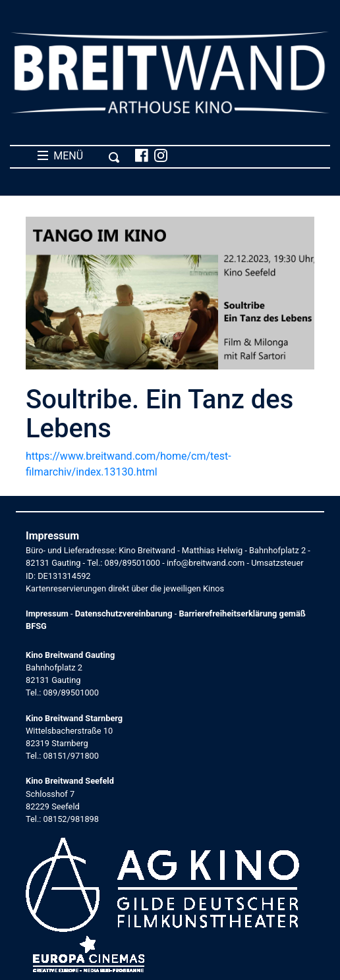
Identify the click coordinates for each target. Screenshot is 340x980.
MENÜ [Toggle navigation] (79, 156)
